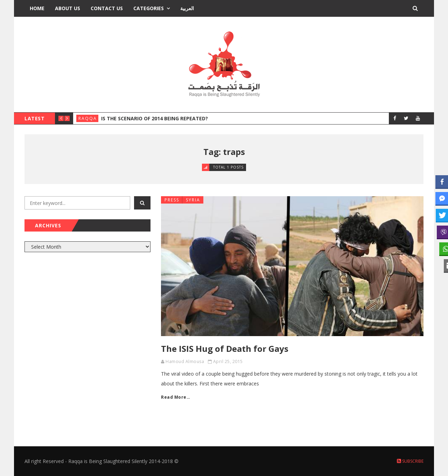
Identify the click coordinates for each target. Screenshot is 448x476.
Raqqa (88, 118)
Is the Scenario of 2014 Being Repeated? (155, 118)
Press (172, 200)
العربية (187, 8)
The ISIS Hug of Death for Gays (225, 349)
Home (37, 8)
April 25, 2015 (228, 361)
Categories (149, 8)
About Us (68, 8)
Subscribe (410, 461)
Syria (193, 200)
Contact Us (107, 8)
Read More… (176, 397)
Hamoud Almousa (185, 361)
